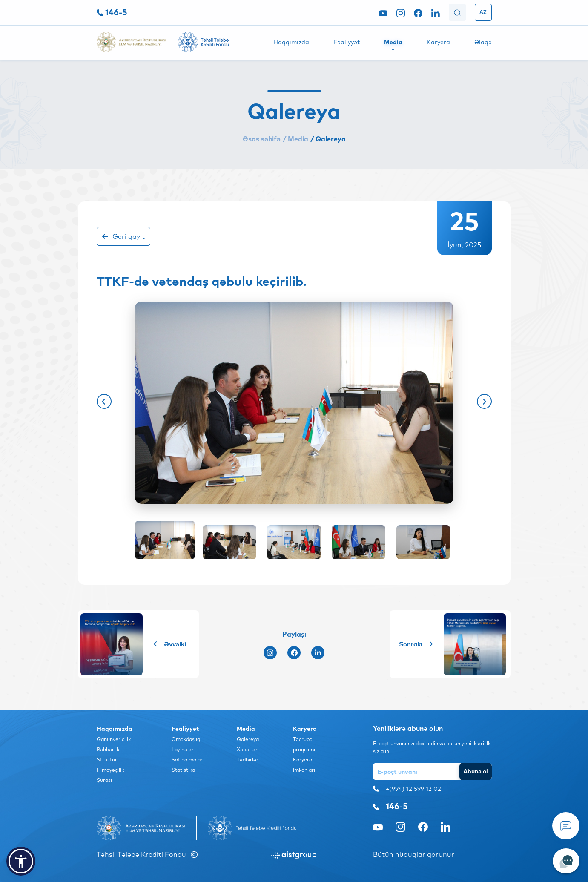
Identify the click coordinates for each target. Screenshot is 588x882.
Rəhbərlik (108, 749)
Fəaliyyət (347, 42)
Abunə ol (476, 771)
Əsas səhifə (262, 139)
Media (393, 42)
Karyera (438, 42)
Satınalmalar (187, 760)
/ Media (295, 139)
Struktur (107, 760)
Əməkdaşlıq (186, 739)
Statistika (183, 770)
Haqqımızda (291, 42)
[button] (104, 401)
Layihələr (183, 749)
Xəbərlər (247, 749)
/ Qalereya (328, 139)
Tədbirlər (248, 760)
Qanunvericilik (114, 739)
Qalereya (248, 739)
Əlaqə (483, 42)
